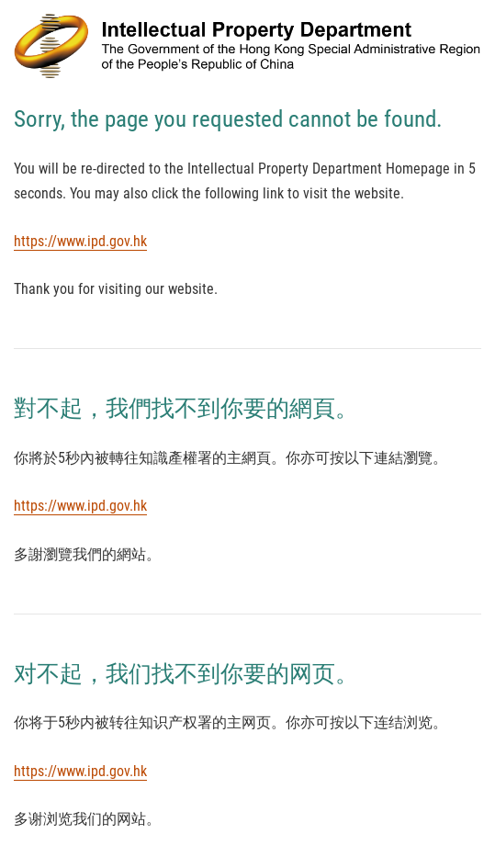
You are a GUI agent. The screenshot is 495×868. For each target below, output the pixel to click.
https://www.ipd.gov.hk (80, 241)
